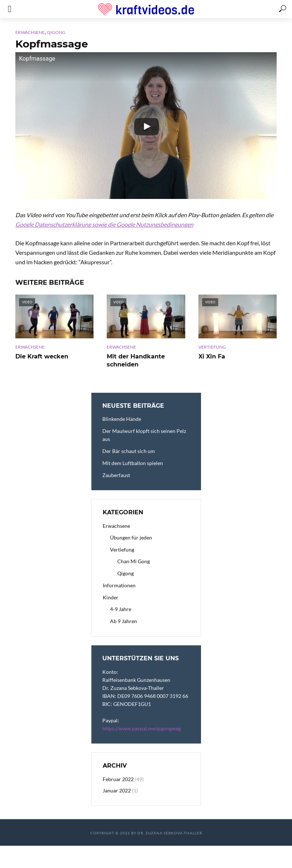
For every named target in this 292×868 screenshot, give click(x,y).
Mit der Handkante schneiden (136, 360)
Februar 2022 (118, 779)
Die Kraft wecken (42, 356)
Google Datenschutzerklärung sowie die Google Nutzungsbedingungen (104, 224)
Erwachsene (30, 32)
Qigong (56, 32)
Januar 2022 (117, 790)
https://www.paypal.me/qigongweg (142, 728)
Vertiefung (212, 347)
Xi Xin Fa (212, 356)
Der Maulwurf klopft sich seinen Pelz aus (144, 435)
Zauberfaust (116, 475)
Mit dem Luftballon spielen (133, 463)
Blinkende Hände (122, 419)
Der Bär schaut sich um (129, 451)
